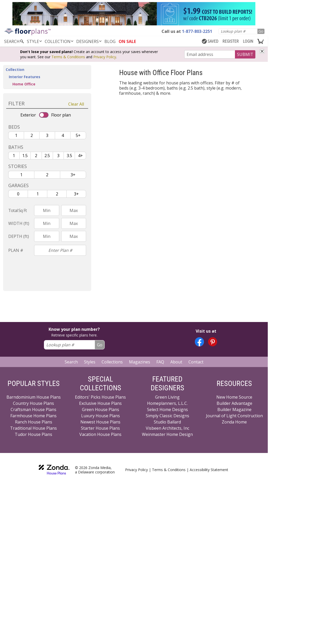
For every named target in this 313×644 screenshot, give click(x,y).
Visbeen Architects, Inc (167, 428)
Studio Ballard (167, 422)
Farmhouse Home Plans (33, 416)
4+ (81, 156)
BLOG (110, 41)
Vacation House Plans (100, 434)
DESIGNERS (89, 41)
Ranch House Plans (34, 422)
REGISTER (231, 41)
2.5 (47, 156)
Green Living (167, 397)
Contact (196, 362)
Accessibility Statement (209, 470)
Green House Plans (101, 409)
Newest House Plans (100, 422)
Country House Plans (33, 403)
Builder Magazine (234, 409)
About (176, 362)
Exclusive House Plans (100, 403)
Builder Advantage (234, 403)
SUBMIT (245, 54)
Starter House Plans (100, 428)
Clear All (76, 104)
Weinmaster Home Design (167, 434)
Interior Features (25, 77)
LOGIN (248, 41)
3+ (73, 175)
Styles (90, 362)
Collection (59, 41)
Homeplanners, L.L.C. (167, 403)
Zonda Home (234, 422)
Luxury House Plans (101, 416)
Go (261, 31)
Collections (112, 362)
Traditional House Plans (33, 428)
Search (71, 362)
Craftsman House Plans (33, 409)
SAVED (210, 41)
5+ (78, 135)
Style (35, 41)
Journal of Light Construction (234, 416)
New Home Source (234, 397)
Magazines (140, 362)
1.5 (25, 156)
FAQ (160, 362)
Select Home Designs (167, 409)
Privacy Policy (105, 57)
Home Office (24, 84)
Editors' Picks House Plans (100, 397)
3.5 (69, 156)
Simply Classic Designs (167, 416)
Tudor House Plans (33, 434)
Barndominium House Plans (34, 397)
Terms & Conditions (68, 57)
